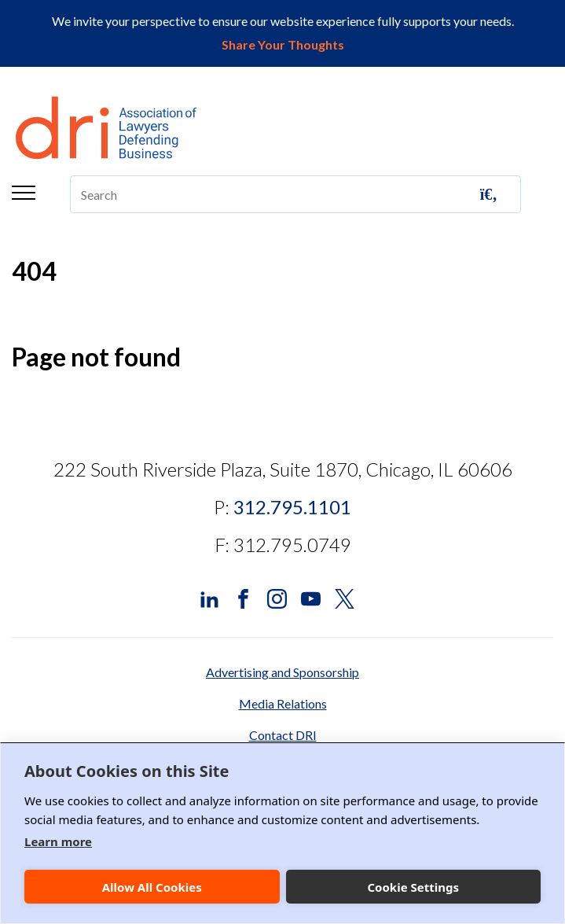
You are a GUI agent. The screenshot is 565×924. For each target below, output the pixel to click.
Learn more (58, 841)
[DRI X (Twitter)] (345, 597)
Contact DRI (283, 735)
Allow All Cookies (152, 887)
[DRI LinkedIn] (209, 597)
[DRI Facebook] (243, 597)
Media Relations (283, 703)
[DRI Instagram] (277, 597)
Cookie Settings (413, 887)
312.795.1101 (292, 507)
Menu (24, 193)
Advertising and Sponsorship (282, 672)
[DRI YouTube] (311, 597)
